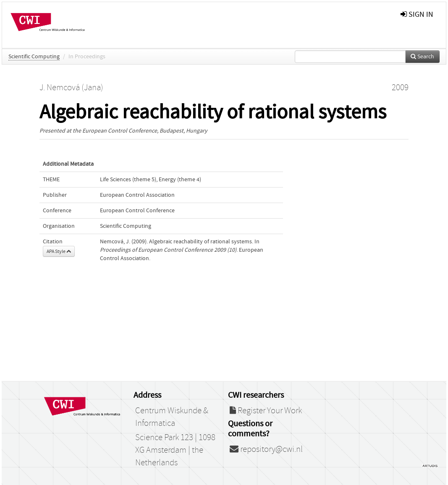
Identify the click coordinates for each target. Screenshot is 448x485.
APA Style (59, 251)
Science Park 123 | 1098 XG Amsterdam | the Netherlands (175, 450)
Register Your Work (266, 411)
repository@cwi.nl (266, 449)
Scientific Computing (34, 57)
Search (422, 57)
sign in (417, 14)
